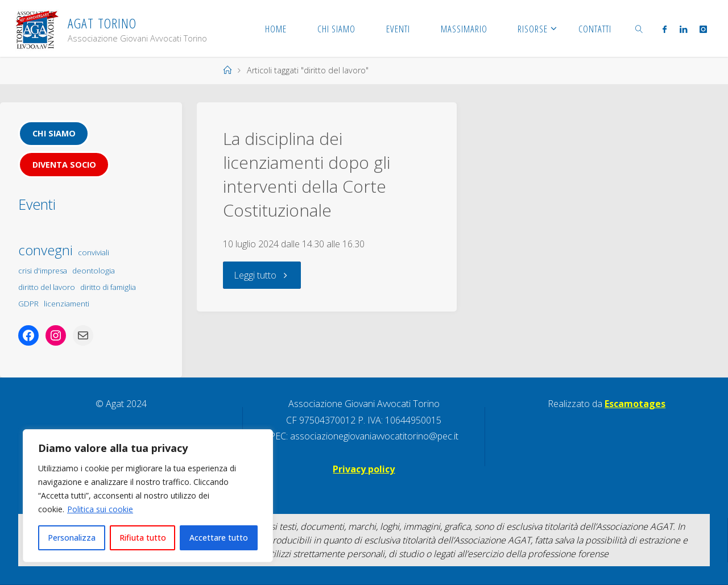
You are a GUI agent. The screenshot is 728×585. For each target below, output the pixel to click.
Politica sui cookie (100, 509)
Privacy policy (364, 469)
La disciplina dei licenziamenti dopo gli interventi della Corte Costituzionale (307, 174)
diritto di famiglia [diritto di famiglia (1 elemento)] (108, 287)
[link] (639, 28)
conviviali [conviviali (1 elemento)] (94, 252)
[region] (148, 496)
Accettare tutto (219, 538)
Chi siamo (54, 133)
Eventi (37, 204)
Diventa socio (64, 165)
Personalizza (72, 538)
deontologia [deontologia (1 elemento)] (94, 271)
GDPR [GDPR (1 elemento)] (28, 304)
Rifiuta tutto (143, 538)
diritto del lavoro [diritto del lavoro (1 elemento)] (47, 287)
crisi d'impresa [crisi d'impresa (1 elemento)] (43, 271)
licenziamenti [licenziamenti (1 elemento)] (67, 304)
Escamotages (635, 404)
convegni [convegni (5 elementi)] (45, 250)
